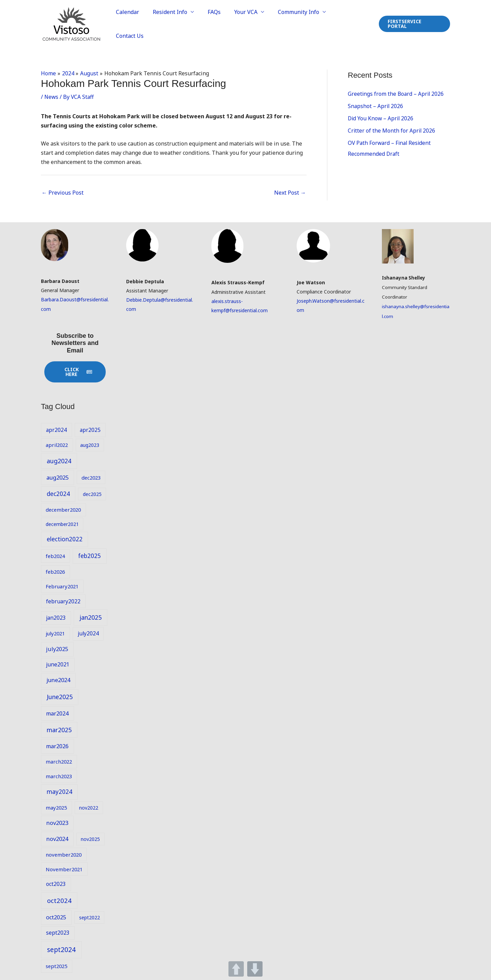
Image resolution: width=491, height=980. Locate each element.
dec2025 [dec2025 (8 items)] (92, 493)
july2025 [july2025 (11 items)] (57, 648)
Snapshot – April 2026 (376, 105)
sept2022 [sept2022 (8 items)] (90, 917)
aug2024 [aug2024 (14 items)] (59, 460)
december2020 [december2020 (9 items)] (63, 509)
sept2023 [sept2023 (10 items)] (58, 932)
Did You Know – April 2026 (381, 118)
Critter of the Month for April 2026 (392, 130)
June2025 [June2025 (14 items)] (60, 696)
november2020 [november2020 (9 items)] (64, 854)
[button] (414, 24)
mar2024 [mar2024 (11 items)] (57, 712)
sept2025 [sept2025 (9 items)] (56, 965)
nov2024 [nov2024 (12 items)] (57, 838)
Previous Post (63, 192)
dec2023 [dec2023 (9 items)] (91, 477)
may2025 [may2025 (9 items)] (56, 806)
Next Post (290, 192)
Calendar (140, 24)
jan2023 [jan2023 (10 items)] (56, 617)
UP (236, 969)
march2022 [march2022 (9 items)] (59, 760)
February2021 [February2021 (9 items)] (62, 586)
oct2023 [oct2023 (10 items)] (56, 883)
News (52, 96)
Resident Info (180, 24)
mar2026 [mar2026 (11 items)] (57, 745)
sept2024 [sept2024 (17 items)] (61, 949)
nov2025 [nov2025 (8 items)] (90, 838)
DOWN (255, 969)
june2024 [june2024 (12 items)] (58, 679)
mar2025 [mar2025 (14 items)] (59, 729)
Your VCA (250, 24)
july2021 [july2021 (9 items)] (55, 633)
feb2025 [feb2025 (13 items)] (90, 555)
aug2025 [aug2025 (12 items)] (57, 476)
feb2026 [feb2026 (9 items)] (55, 571)
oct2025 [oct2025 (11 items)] (56, 917)
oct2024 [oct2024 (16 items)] (59, 900)
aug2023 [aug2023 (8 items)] (90, 444)
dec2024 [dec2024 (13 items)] (58, 493)
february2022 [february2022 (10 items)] (63, 600)
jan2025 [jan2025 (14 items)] (91, 617)
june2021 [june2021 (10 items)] (58, 664)
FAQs (221, 24)
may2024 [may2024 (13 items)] (59, 791)
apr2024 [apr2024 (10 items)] (56, 429)
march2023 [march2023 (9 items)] (59, 775)
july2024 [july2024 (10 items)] (88, 633)
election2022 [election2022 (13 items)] (65, 538)
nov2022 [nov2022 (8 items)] (89, 807)
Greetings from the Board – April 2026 (397, 93)
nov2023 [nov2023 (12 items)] (57, 822)
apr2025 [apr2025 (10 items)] (90, 429)
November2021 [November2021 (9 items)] (64, 868)
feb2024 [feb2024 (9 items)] (55, 555)
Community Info (300, 24)
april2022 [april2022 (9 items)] (57, 444)
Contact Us (352, 24)
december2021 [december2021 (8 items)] (62, 523)
